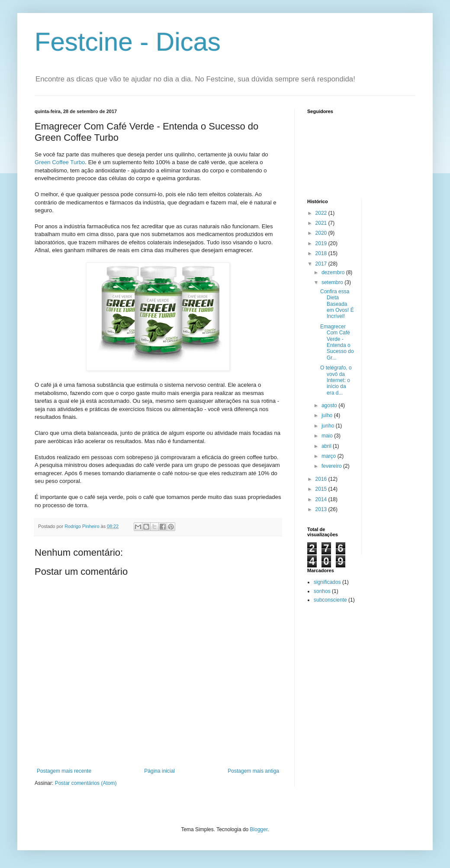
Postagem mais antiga (253, 771)
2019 (322, 243)
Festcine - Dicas (128, 42)
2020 (322, 233)
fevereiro (332, 466)
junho (329, 426)
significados (327, 582)
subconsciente (330, 600)
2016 (322, 479)
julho (328, 415)
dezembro (334, 272)
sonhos (322, 591)
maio (328, 436)
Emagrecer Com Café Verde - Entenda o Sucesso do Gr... (337, 342)
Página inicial (159, 771)
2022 (322, 213)
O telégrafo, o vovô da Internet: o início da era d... (336, 380)
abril (327, 446)
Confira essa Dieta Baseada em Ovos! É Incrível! (337, 304)
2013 (322, 509)
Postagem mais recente (64, 771)
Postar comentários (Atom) (86, 783)
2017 (322, 264)
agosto (330, 405)
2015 (322, 489)
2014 (322, 499)
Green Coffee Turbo (60, 162)
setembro (333, 282)
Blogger (259, 829)
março (329, 456)
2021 (322, 223)
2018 (322, 253)
